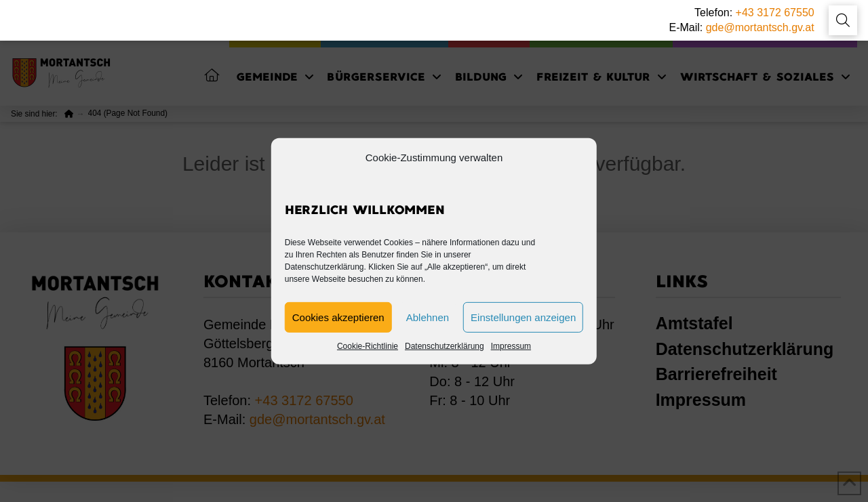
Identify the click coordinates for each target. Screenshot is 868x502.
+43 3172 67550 (775, 13)
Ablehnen (428, 317)
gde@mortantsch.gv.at (760, 27)
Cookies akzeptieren (338, 317)
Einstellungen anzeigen (523, 317)
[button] (843, 20)
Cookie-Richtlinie (368, 346)
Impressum (511, 346)
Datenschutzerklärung (445, 346)
